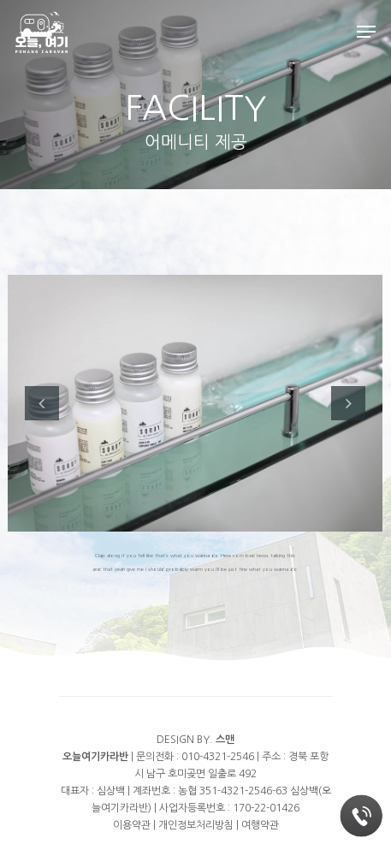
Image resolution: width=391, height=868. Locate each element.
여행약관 (260, 825)
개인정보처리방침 (196, 825)
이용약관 (132, 825)
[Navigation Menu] (366, 32)
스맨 (225, 740)
